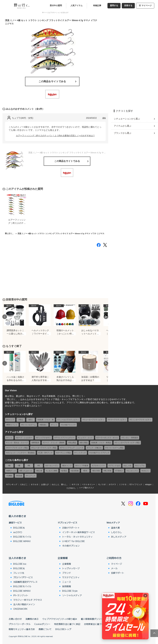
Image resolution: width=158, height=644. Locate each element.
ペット (55, 425)
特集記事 (97, 6)
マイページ (145, 6)
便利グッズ (11, 471)
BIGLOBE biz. (20, 564)
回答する (128, 6)
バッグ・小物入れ (95, 448)
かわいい (146, 471)
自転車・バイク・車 (46, 420)
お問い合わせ (15, 619)
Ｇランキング (12, 484)
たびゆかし (71, 488)
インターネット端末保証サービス (79, 532)
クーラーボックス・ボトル (108, 438)
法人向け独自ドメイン (24, 604)
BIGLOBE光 (19, 528)
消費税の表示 (32, 619)
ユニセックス (133, 471)
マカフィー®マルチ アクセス (28, 600)
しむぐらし (116, 532)
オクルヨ (35, 484)
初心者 (40, 471)
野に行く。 (10, 233)
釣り (31, 420)
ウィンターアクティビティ (141, 420)
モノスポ (102, 484)
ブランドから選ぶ (123, 133)
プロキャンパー (99, 466)
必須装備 (75, 471)
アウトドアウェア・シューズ (72, 448)
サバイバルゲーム (29, 425)
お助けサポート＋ (71, 528)
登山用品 (73, 443)
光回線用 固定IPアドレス (25, 582)
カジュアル (140, 466)
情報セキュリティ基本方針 (22, 629)
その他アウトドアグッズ (100, 453)
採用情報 (67, 586)
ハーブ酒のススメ (86, 488)
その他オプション (71, 546)
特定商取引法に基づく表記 (67, 624)
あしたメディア (119, 537)
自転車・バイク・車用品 (102, 443)
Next (106, 317)
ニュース (67, 582)
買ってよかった (26, 471)
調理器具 (36, 443)
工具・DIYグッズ (46, 453)
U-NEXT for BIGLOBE (73, 541)
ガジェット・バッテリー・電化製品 (21, 453)
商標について (45, 629)
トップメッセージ (71, 568)
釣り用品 (84, 443)
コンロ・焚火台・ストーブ (17, 443)
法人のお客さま (17, 558)
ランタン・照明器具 (130, 438)
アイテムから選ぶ (123, 126)
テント (10, 438)
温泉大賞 (115, 528)
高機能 (10, 476)
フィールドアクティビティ (69, 420)
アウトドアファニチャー (65, 438)
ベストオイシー (88, 484)
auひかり (18, 532)
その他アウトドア (69, 425)
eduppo (148, 484)
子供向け (119, 471)
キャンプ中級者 (82, 466)
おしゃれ (128, 466)
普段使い (44, 425)
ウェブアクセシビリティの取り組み (60, 619)
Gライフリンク (136, 484)
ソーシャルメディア (72, 595)
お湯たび (45, 484)
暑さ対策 (96, 471)
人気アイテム (77, 6)
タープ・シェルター (25, 438)
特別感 (20, 476)
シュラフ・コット (86, 438)
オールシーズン (52, 466)
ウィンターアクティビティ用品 (128, 443)
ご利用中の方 (114, 558)
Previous (5, 317)
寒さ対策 (108, 471)
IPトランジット (21, 595)
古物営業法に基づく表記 (96, 624)
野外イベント (12, 425)
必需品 (64, 471)
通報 (104, 118)
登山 (21, 420)
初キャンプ (67, 466)
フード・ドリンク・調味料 (54, 443)
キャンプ (11, 420)
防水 (86, 471)
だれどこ (24, 484)
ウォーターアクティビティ (94, 420)
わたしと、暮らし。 (60, 484)
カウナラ (112, 484)
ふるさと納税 (52, 471)
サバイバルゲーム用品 (115, 448)
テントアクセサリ (44, 438)
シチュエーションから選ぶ (127, 119)
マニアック (31, 476)
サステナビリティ (71, 577)
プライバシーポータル (20, 624)
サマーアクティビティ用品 (17, 448)
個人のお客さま (17, 516)
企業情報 (63, 558)
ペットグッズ (81, 453)
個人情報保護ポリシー (92, 619)
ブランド (67, 573)
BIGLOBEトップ (63, 629)
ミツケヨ (123, 484)
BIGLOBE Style (70, 591)
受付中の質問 (56, 6)
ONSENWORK (20, 609)
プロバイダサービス (23, 577)
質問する (114, 6)
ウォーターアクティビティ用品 (44, 448)
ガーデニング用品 (64, 453)
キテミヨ (75, 484)
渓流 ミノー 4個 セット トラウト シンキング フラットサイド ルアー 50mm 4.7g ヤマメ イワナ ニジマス (61, 233)
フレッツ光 (19, 573)
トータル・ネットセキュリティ (77, 537)
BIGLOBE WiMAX (22, 541)
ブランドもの (115, 466)
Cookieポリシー (42, 624)
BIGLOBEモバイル (22, 537)
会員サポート (118, 573)
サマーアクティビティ (117, 420)
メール (114, 568)
